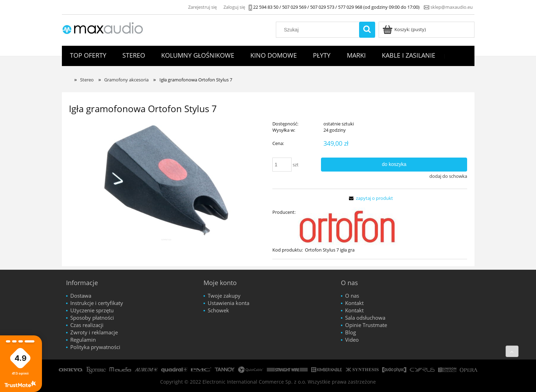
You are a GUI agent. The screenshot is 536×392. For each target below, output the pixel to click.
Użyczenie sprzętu (92, 310)
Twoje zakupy (224, 296)
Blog (351, 332)
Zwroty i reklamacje (94, 332)
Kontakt (354, 303)
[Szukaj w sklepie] (319, 30)
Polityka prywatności (95, 347)
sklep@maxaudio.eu (452, 7)
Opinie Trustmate (366, 325)
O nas (352, 296)
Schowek (218, 310)
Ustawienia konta (228, 303)
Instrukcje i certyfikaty (97, 303)
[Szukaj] (367, 30)
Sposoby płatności (92, 318)
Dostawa (81, 296)
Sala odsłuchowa (365, 318)
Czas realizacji (87, 325)
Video (352, 340)
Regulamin (83, 340)
